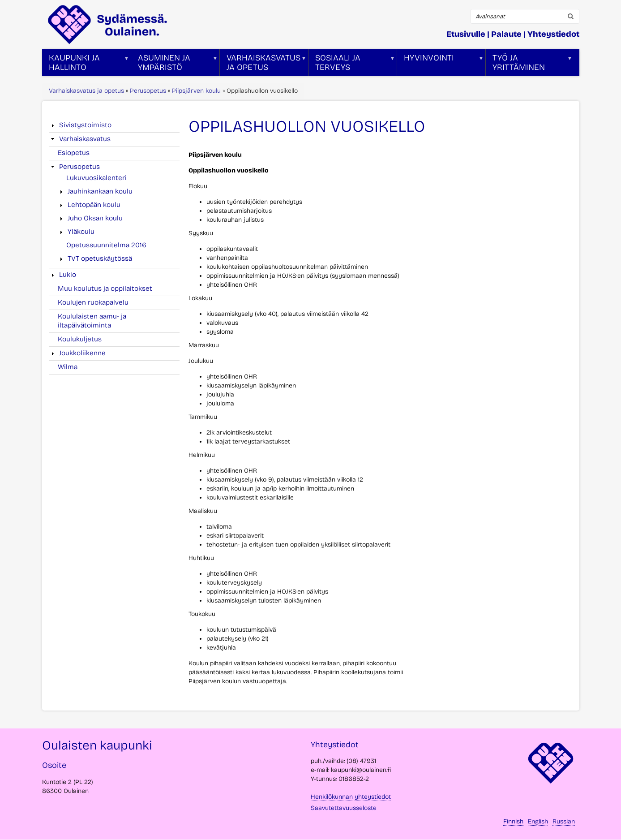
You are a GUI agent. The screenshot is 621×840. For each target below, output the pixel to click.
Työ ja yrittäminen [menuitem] (529, 65)
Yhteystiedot (553, 34)
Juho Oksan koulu (95, 218)
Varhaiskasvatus (85, 139)
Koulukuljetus (80, 339)
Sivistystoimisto (85, 125)
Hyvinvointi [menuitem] (441, 65)
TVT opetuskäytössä (100, 258)
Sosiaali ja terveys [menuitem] (352, 65)
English (538, 821)
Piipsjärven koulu (196, 91)
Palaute (506, 34)
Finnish (513, 821)
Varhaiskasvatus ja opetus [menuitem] (263, 65)
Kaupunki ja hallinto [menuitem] (86, 65)
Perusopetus (148, 91)
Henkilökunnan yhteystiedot (351, 797)
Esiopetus (74, 153)
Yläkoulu (81, 232)
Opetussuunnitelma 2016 (106, 245)
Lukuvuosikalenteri (96, 178)
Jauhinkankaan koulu (100, 191)
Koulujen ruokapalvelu (93, 302)
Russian (564, 821)
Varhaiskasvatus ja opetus (86, 91)
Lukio (68, 275)
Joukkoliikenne (82, 353)
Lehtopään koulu (94, 205)
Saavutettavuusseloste (344, 808)
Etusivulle (466, 34)
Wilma (68, 367)
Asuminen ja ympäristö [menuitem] (175, 65)
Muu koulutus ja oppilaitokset (105, 289)
